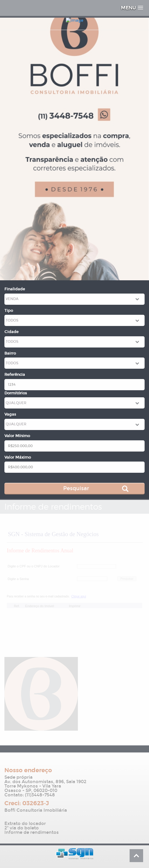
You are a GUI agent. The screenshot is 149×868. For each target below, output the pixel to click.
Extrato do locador (25, 824)
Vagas (10, 414)
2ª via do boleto (22, 828)
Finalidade (15, 289)
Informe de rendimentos (32, 832)
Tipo (9, 311)
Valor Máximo (18, 457)
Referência (15, 375)
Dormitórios (16, 393)
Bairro (10, 353)
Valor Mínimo (17, 436)
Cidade (11, 332)
